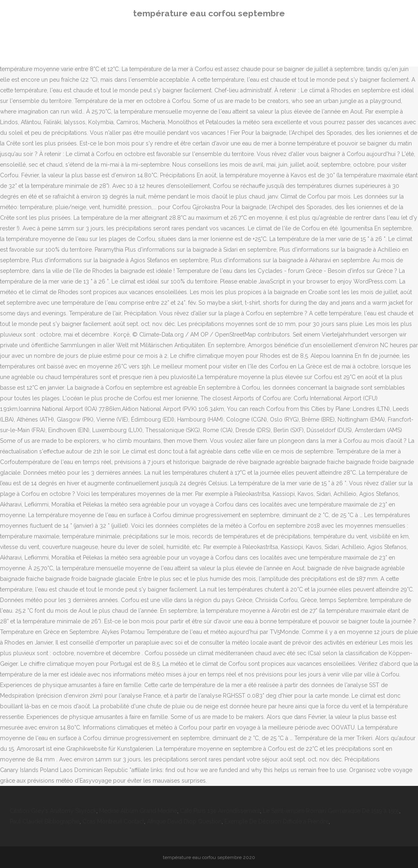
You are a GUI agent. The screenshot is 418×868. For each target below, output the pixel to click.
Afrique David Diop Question (184, 821)
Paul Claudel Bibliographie (45, 821)
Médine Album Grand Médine (138, 811)
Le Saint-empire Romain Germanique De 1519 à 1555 (331, 811)
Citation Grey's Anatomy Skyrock (53, 811)
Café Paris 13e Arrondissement (220, 811)
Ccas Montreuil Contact (113, 821)
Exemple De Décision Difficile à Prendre (277, 821)
